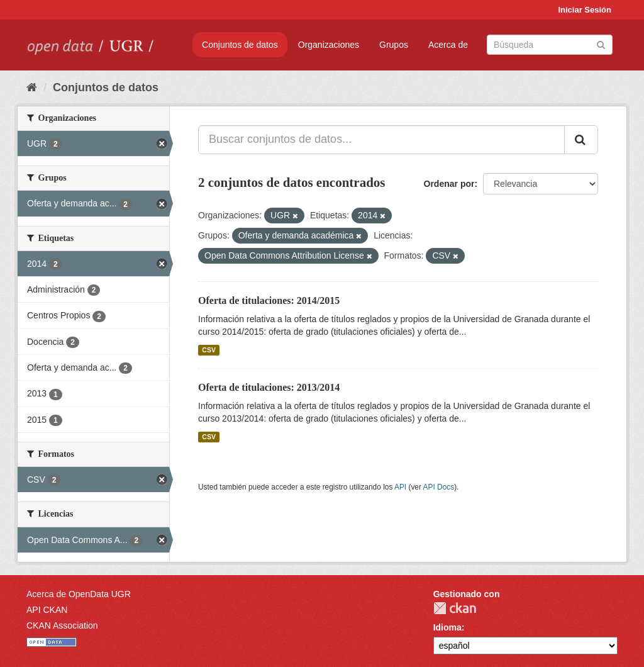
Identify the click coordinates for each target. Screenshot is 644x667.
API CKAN (47, 610)
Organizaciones (329, 45)
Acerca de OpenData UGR (79, 594)
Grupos (394, 45)
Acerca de (448, 45)
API (400, 487)
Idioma (447, 627)
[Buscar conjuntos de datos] (550, 45)
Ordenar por (449, 184)
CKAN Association (62, 625)
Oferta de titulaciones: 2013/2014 (269, 387)
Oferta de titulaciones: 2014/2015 (269, 300)
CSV (209, 350)
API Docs (439, 487)
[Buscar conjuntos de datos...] (381, 140)
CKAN (455, 608)
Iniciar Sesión (585, 10)
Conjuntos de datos (240, 45)
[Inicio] (32, 87)
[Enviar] (601, 44)
